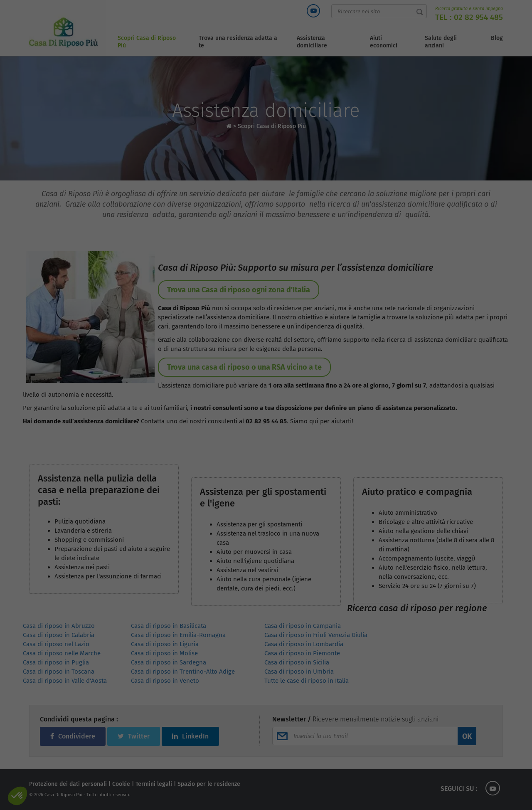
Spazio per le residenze (209, 784)
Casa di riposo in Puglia (56, 662)
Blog (497, 38)
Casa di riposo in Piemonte (302, 653)
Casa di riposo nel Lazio (56, 644)
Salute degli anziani (441, 42)
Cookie (121, 784)
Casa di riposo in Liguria (165, 644)
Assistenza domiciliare (312, 42)
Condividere (73, 736)
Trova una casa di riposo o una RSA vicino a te (244, 367)
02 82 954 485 (478, 17)
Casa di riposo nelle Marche (62, 653)
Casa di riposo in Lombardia (304, 644)
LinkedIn (190, 736)
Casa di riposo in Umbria (299, 672)
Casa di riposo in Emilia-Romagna (178, 635)
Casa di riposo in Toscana (59, 672)
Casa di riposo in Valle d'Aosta (65, 681)
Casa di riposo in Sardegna (169, 662)
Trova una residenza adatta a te (238, 42)
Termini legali (154, 784)
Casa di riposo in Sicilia (297, 662)
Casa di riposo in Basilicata (169, 626)
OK (467, 736)
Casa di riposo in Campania (303, 626)
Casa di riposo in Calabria (59, 635)
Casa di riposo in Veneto (165, 681)
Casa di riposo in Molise (164, 653)
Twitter (134, 736)
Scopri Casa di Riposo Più (147, 42)
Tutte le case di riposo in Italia (307, 681)
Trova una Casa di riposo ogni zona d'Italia (239, 290)
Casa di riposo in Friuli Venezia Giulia (316, 635)
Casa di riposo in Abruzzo (59, 626)
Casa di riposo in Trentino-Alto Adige (183, 672)
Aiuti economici (384, 42)
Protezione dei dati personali (68, 784)
